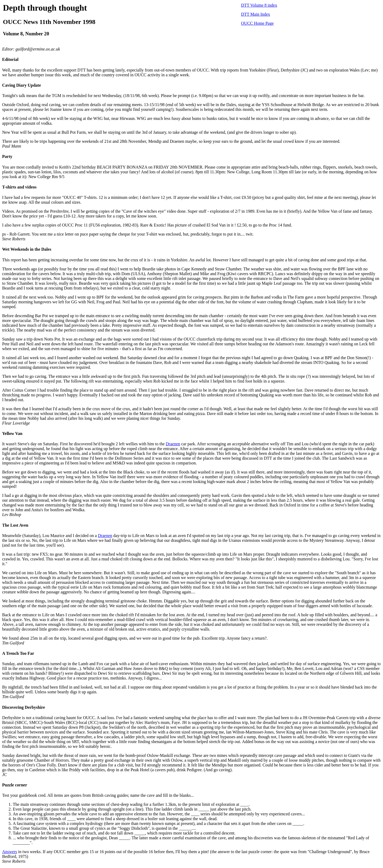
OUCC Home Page (257, 23)
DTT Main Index (255, 14)
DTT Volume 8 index (259, 5)
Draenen (173, 444)
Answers (10, 852)
